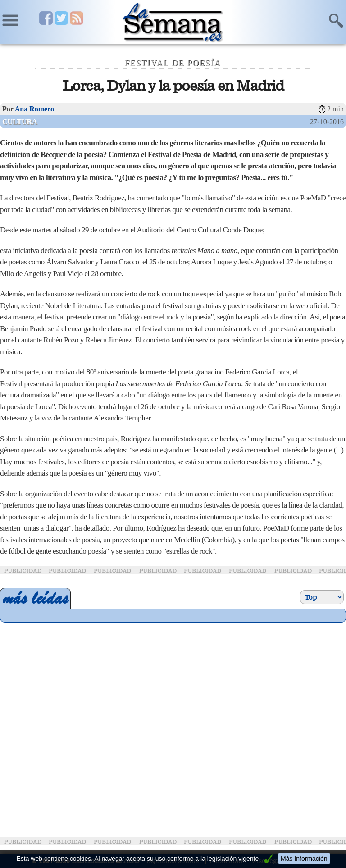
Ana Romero (34, 109)
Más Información (304, 859)
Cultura (20, 122)
